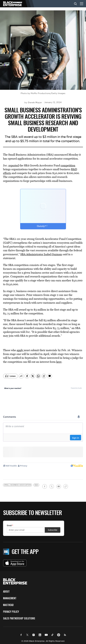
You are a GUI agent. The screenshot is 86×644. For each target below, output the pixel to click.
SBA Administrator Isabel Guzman (41, 254)
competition (68, 165)
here (59, 362)
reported (14, 165)
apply (20, 350)
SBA (36, 482)
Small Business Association (17, 482)
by (33, 102)
